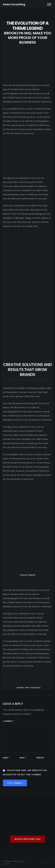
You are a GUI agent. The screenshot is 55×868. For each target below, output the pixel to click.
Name (6, 758)
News (28, 688)
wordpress (36, 688)
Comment (9, 721)
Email (23, 758)
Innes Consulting (14, 4)
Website (40, 758)
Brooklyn (21, 688)
